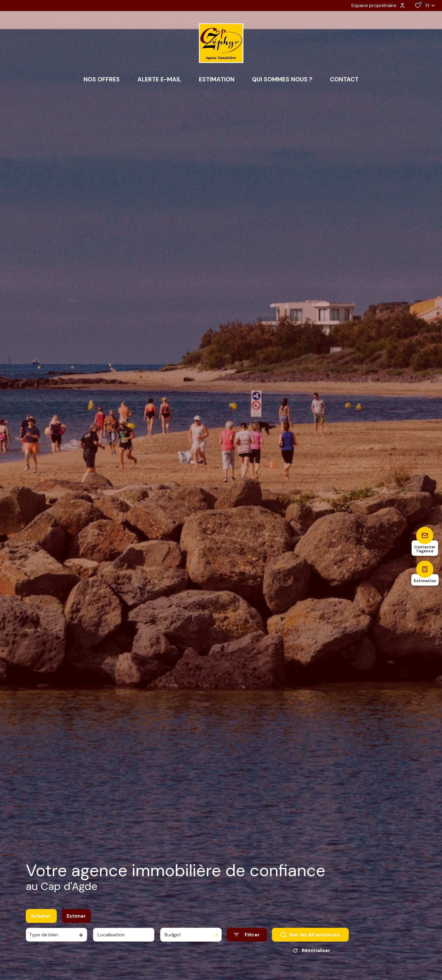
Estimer (76, 919)
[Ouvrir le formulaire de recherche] (247, 938)
